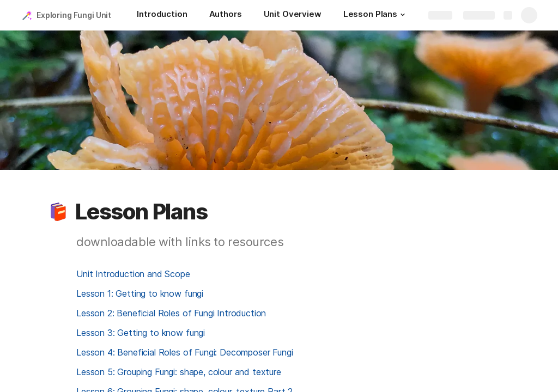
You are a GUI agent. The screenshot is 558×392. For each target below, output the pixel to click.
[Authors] (226, 15)
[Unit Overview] (293, 15)
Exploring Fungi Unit (74, 15)
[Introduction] (162, 15)
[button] (403, 15)
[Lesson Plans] (376, 15)
